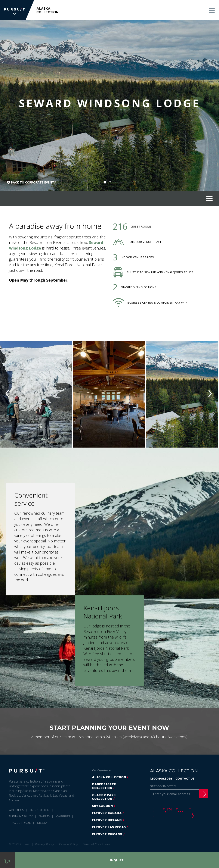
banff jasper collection (104, 786)
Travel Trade (20, 822)
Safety (45, 816)
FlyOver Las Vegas (109, 827)
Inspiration (40, 810)
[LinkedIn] (153, 818)
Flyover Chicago (107, 834)
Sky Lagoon (103, 806)
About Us (17, 810)
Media (42, 822)
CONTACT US (185, 778)
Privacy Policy (45, 844)
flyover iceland (107, 820)
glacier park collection (104, 797)
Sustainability (21, 816)
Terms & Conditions (97, 844)
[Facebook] (153, 809)
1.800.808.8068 (161, 778)
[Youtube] (192, 809)
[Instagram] (179, 809)
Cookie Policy (69, 844)
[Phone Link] (7, 860)
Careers (63, 816)
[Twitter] (166, 809)
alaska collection (109, 777)
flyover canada (107, 813)
